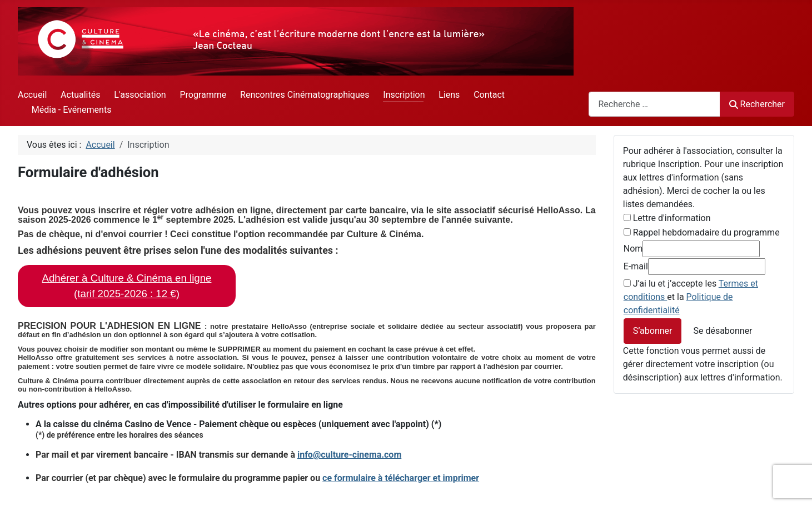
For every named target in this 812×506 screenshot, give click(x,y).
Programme (203, 95)
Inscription (404, 95)
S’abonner (653, 331)
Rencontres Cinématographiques (305, 95)
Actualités (80, 95)
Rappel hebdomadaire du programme (706, 232)
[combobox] (654, 104)
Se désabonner (723, 331)
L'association (140, 95)
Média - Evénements (72, 110)
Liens (449, 95)
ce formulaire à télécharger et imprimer (401, 478)
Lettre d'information (672, 218)
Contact (489, 95)
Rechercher (757, 104)
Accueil (32, 95)
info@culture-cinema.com (349, 455)
